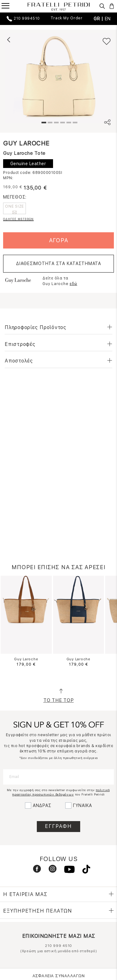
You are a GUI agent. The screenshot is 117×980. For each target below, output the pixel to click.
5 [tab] (68, 123)
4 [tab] (62, 123)
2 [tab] (49, 123)
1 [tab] (43, 123)
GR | (99, 19)
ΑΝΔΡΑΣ (42, 805)
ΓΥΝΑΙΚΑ (83, 805)
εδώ (73, 284)
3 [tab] (56, 123)
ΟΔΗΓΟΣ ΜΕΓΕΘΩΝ (18, 219)
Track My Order (67, 18)
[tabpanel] (58, 78)
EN (108, 19)
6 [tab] (74, 123)
